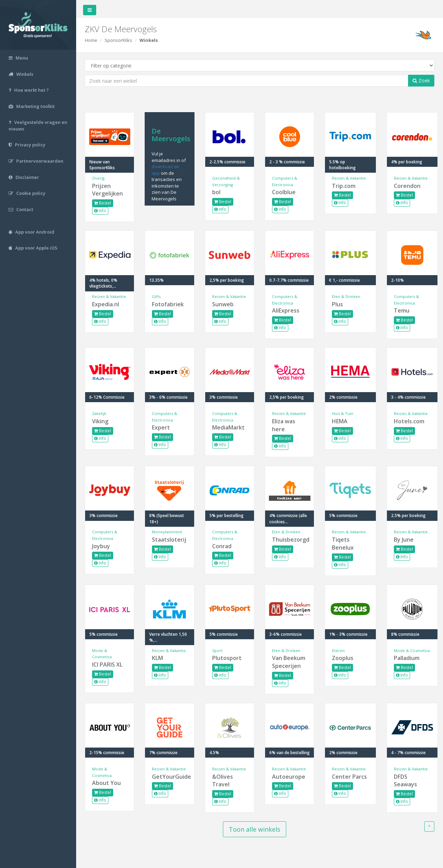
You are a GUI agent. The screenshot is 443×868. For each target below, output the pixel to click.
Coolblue (284, 192)
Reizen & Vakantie (349, 178)
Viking (100, 421)
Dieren (338, 650)
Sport (217, 650)
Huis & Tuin (343, 413)
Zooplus (343, 658)
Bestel (103, 203)
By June (404, 540)
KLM (157, 658)
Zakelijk (99, 413)
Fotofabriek (168, 304)
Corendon (407, 186)
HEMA (340, 421)
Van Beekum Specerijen (289, 662)
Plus (337, 304)
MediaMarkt (228, 427)
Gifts (156, 296)
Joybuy (101, 546)
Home (91, 40)
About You (106, 783)
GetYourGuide (169, 777)
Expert (161, 427)
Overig (98, 178)
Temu (402, 310)
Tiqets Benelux (343, 544)
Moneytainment (167, 532)
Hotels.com (409, 421)
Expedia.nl (106, 304)
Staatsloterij (169, 540)
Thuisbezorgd (290, 540)
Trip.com (344, 186)
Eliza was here (284, 425)
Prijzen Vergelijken (107, 190)
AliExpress (286, 310)
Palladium (407, 658)
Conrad (222, 546)
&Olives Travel (223, 781)
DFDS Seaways (405, 781)
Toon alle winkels (255, 829)
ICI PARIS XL (107, 664)
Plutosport (227, 658)
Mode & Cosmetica (412, 650)
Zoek (421, 80)
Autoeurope (289, 777)
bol (216, 192)
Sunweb (223, 304)
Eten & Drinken (346, 296)
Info (100, 211)
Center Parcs (349, 777)
